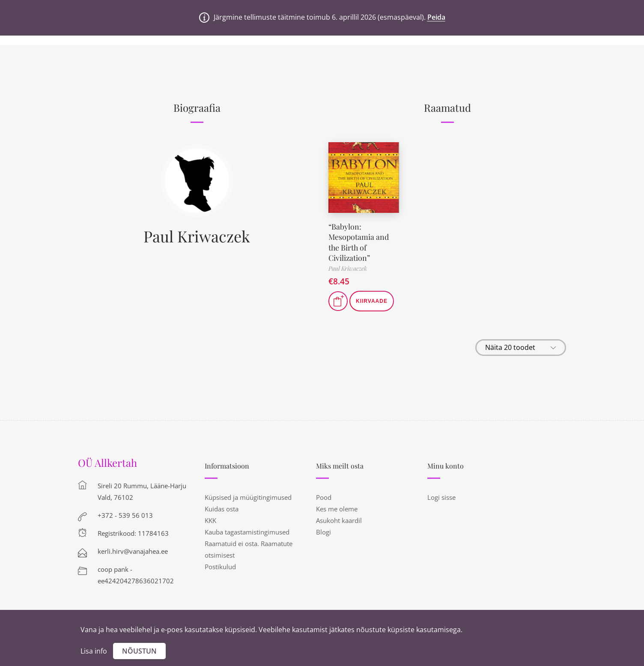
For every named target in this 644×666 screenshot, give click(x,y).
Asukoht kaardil (339, 519)
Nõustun (139, 651)
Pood (324, 496)
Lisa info (94, 651)
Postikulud (220, 565)
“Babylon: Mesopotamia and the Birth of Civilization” (359, 241)
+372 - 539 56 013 (125, 514)
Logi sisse (441, 496)
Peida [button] (436, 17)
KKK (210, 519)
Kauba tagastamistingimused (247, 530)
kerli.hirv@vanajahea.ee (133, 550)
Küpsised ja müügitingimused (248, 496)
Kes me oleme (337, 507)
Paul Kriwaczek (197, 236)
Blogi (323, 530)
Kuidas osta (222, 507)
